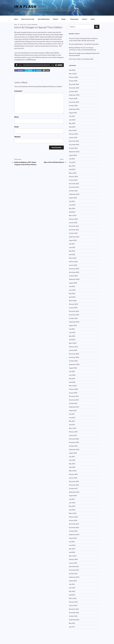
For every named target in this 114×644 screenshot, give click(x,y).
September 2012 (74, 620)
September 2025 (74, 95)
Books (64, 19)
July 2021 (72, 244)
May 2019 (72, 336)
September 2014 (74, 535)
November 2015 (74, 485)
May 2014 (72, 549)
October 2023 (73, 148)
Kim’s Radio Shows (44, 19)
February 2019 (73, 347)
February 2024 (73, 134)
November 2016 (74, 442)
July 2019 (72, 329)
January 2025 (73, 98)
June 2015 (72, 503)
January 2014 (73, 563)
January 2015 (73, 520)
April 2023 (72, 169)
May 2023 (72, 166)
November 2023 (74, 145)
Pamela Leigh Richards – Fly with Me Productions (84, 44)
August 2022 (73, 198)
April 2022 (72, 212)
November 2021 (74, 230)
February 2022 (73, 219)
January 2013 (73, 605)
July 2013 (72, 584)
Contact (85, 19)
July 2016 (72, 457)
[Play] (17, 65)
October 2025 (73, 91)
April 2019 (72, 340)
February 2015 (73, 517)
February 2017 (73, 432)
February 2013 (73, 602)
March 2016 (73, 471)
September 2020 (74, 279)
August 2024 (73, 113)
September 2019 (74, 322)
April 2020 (72, 297)
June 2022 (72, 205)
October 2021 (73, 233)
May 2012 (72, 623)
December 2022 (74, 184)
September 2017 (74, 407)
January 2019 (73, 350)
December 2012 (74, 609)
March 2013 (73, 598)
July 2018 (72, 371)
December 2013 (74, 566)
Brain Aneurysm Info (28, 19)
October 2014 (73, 531)
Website (17, 137)
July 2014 (72, 542)
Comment (19, 91)
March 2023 (73, 173)
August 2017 (73, 411)
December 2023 (74, 141)
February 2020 (73, 304)
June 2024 (72, 120)
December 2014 (74, 524)
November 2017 (74, 400)
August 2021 (73, 240)
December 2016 (74, 439)
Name (16, 117)
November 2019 (74, 315)
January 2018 (73, 393)
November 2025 (74, 88)
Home (16, 19)
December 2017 (74, 396)
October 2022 (73, 191)
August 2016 (73, 453)
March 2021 (73, 258)
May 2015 (72, 506)
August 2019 (73, 325)
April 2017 (72, 425)
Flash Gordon (32, 25)
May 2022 (72, 208)
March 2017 (73, 428)
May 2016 (72, 464)
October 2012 (73, 616)
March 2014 (73, 556)
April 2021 (72, 255)
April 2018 (72, 382)
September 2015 (74, 492)
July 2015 (72, 499)
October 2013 (73, 574)
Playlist (56, 19)
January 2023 (73, 180)
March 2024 (73, 130)
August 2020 (73, 283)
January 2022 (73, 223)
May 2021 (72, 251)
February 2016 (73, 474)
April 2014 (72, 552)
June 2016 (72, 460)
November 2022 (74, 187)
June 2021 (72, 247)
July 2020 (72, 286)
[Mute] (56, 65)
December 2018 (74, 354)
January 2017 (73, 435)
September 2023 (74, 152)
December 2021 (74, 226)
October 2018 (73, 361)
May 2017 (72, 421)
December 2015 (74, 481)
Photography (74, 19)
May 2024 (72, 123)
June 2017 (72, 418)
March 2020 (73, 301)
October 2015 (73, 488)
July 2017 (72, 414)
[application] (39, 65)
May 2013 (72, 591)
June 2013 (72, 588)
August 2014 (73, 538)
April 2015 (72, 510)
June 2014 (72, 545)
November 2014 (74, 528)
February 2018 (73, 389)
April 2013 (72, 595)
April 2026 (72, 70)
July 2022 (72, 201)
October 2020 (73, 276)
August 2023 (73, 155)
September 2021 (74, 237)
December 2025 (74, 84)
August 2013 (73, 581)
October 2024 (73, 106)
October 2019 (73, 318)
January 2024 (73, 138)
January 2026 (73, 81)
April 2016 (72, 467)
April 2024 (72, 127)
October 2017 (73, 403)
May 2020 (72, 294)
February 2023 (73, 177)
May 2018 (72, 379)
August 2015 (73, 496)
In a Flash (25, 7)
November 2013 (74, 570)
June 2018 (72, 375)
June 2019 (72, 332)
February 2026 (73, 77)
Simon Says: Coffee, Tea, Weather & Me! (81, 59)
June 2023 (72, 162)
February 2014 (73, 559)
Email (16, 127)
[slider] (36, 65)
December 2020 (74, 269)
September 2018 (74, 364)
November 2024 (74, 102)
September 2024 (74, 109)
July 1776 (72, 627)
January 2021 (73, 265)
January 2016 (73, 478)
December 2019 (74, 311)
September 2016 (74, 449)
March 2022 (73, 215)
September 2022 (74, 194)
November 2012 (74, 613)
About (93, 19)
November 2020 (74, 272)
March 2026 (73, 74)
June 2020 (72, 290)
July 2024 (72, 116)
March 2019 (73, 343)
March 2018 (73, 386)
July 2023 (72, 159)
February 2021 (73, 262)
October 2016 (73, 446)
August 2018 (73, 368)
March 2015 (73, 513)
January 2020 (73, 308)
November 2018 (74, 357)
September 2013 (74, 577)
